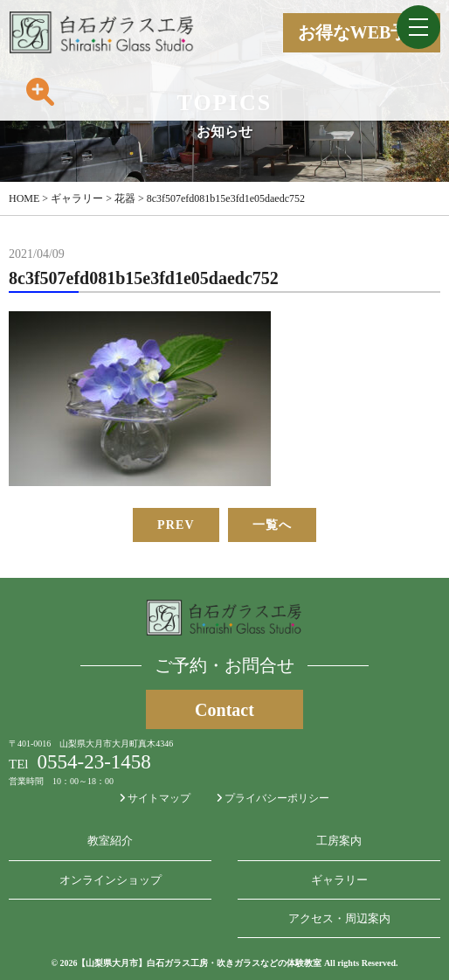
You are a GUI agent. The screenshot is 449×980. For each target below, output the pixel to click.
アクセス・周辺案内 (339, 918)
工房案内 (339, 841)
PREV (176, 525)
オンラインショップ (111, 880)
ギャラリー (339, 880)
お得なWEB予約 (362, 32)
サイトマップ (155, 798)
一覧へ (272, 525)
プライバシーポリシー (273, 798)
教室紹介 (110, 841)
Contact (224, 710)
